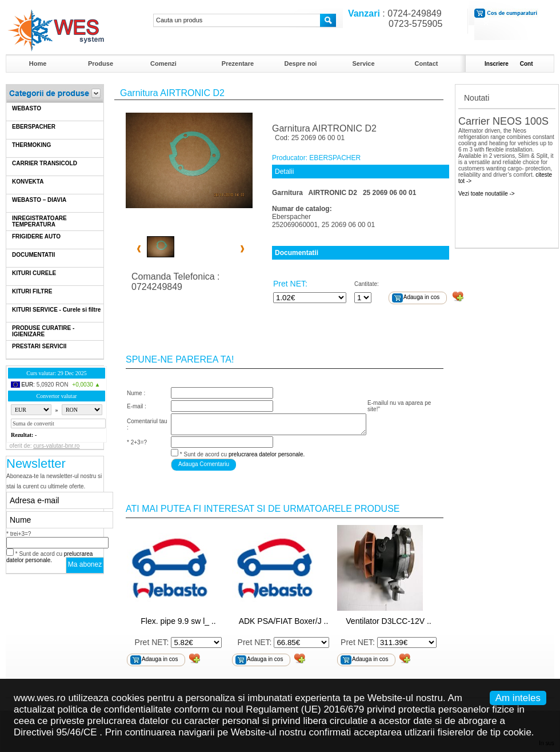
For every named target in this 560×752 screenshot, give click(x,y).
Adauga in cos (421, 297)
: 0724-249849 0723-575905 (393, 19)
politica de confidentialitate (115, 709)
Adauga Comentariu (204, 464)
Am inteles (518, 698)
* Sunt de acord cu (49, 557)
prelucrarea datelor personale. (49, 557)
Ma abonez (85, 564)
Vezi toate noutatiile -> (487, 194)
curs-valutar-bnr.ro (56, 446)
